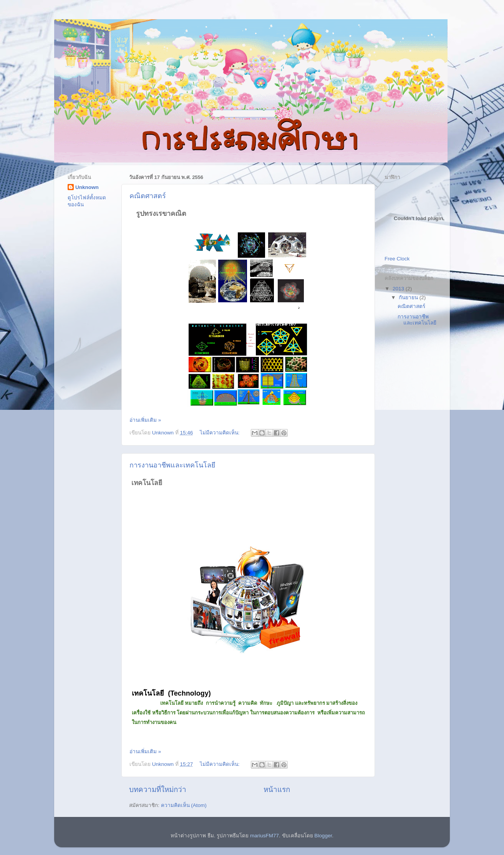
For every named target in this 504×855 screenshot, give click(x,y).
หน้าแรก (277, 790)
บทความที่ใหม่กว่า (158, 790)
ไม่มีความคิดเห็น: (220, 433)
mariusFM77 (264, 836)
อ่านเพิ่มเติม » (145, 420)
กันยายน (409, 297)
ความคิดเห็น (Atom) (184, 805)
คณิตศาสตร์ (148, 196)
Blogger (323, 836)
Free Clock (397, 259)
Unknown (87, 187)
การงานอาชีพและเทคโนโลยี (172, 465)
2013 (399, 289)
